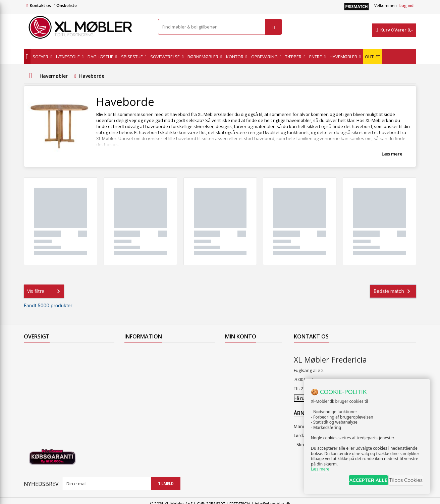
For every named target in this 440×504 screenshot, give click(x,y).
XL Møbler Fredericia (145, 413)
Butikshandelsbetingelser (151, 396)
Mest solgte (36, 378)
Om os (131, 404)
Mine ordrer (237, 352)
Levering (133, 378)
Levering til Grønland (146, 370)
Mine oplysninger (243, 378)
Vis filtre (45, 291)
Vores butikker (39, 387)
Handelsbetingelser (145, 387)
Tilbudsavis (35, 352)
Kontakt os (40, 6)
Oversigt (32, 404)
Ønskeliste (65, 6)
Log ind (406, 6)
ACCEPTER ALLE (358, 482)
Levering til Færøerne (146, 352)
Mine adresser (240, 370)
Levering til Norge (142, 361)
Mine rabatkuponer (245, 387)
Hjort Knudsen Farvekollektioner (157, 431)
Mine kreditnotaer (243, 361)
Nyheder (33, 370)
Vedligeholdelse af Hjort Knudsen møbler (166, 422)
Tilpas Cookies (404, 482)
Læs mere (392, 154)
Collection (34, 361)
